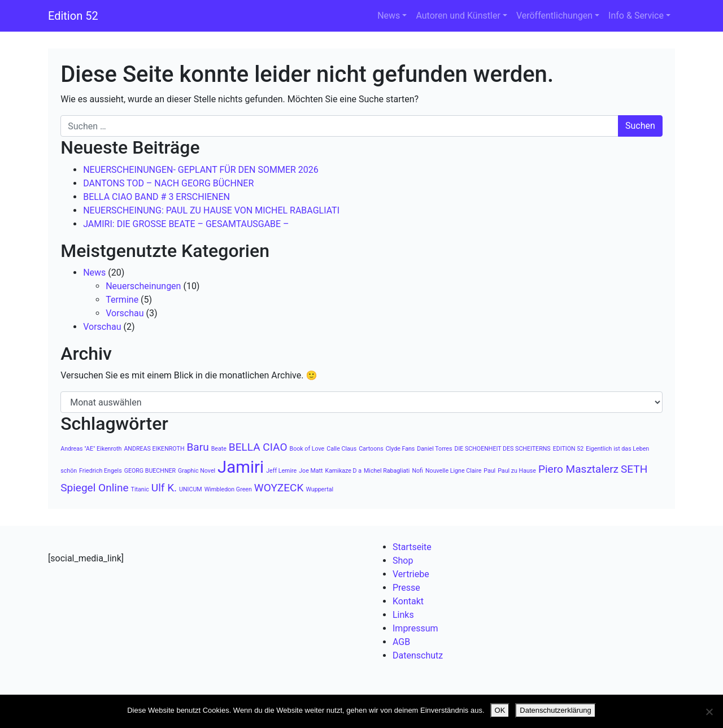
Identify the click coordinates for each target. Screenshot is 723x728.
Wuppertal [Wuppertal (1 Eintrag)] (319, 489)
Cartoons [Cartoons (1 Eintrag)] (371, 449)
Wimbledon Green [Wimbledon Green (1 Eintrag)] (228, 489)
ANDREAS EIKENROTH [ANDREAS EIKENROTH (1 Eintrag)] (154, 449)
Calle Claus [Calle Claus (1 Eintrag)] (341, 449)
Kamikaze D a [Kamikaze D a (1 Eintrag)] (343, 471)
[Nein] (709, 712)
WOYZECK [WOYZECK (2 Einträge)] (279, 488)
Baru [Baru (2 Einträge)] (197, 447)
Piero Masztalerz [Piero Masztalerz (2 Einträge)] (578, 469)
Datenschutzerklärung (555, 710)
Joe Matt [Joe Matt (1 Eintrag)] (311, 471)
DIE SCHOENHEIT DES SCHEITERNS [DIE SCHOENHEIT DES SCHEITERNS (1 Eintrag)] (502, 449)
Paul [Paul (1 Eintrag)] (489, 471)
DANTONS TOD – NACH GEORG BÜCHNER (168, 183)
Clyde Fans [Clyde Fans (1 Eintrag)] (400, 449)
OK (500, 710)
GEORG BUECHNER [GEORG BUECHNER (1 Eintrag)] (150, 471)
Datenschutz (418, 655)
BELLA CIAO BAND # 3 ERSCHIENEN (156, 197)
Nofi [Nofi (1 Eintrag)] (417, 471)
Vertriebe (411, 574)
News (389, 16)
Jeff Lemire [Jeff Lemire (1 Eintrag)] (281, 471)
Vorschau (125, 313)
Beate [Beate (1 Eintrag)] (219, 449)
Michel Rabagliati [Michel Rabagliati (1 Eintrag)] (387, 471)
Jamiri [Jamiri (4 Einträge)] (241, 467)
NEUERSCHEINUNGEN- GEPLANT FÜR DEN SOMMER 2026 (201, 170)
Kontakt (408, 601)
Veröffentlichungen (554, 16)
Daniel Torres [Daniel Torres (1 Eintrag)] (434, 449)
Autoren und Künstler (458, 16)
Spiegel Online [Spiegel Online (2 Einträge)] (94, 488)
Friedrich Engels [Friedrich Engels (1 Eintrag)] (101, 471)
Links (403, 615)
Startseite (412, 547)
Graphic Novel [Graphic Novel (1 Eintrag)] (197, 471)
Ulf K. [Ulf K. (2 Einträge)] (164, 488)
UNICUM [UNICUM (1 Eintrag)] (191, 489)
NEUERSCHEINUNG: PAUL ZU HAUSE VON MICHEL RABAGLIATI (211, 210)
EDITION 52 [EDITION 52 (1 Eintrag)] (569, 449)
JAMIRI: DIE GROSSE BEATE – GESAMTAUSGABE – (186, 224)
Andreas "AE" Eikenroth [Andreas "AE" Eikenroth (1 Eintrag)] (91, 449)
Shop (403, 561)
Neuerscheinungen (143, 286)
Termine (122, 300)
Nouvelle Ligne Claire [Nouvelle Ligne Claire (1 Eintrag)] (453, 471)
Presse (406, 588)
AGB (401, 642)
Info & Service (636, 16)
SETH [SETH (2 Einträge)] (634, 469)
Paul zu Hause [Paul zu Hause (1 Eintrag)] (517, 471)
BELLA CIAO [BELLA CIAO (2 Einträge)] (258, 447)
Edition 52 (73, 16)
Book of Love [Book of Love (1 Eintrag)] (307, 449)
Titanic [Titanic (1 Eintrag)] (140, 489)
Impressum (415, 628)
